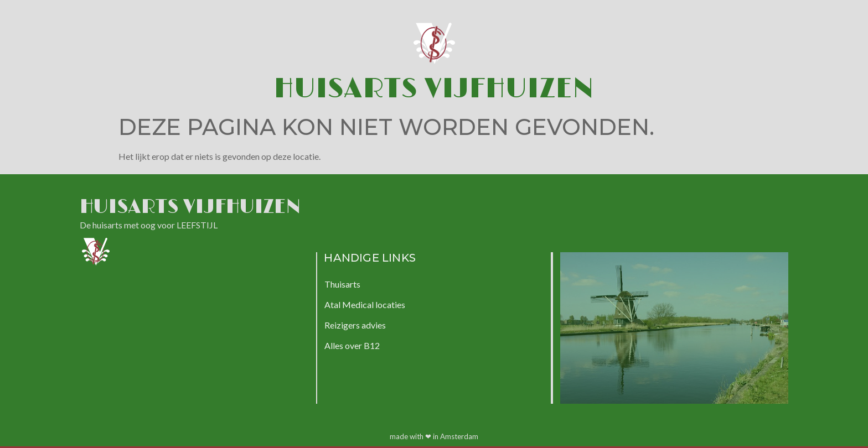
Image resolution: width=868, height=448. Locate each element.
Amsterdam (459, 436)
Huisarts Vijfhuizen (434, 89)
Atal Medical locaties (365, 304)
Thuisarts (342, 284)
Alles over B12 (352, 345)
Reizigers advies (355, 325)
